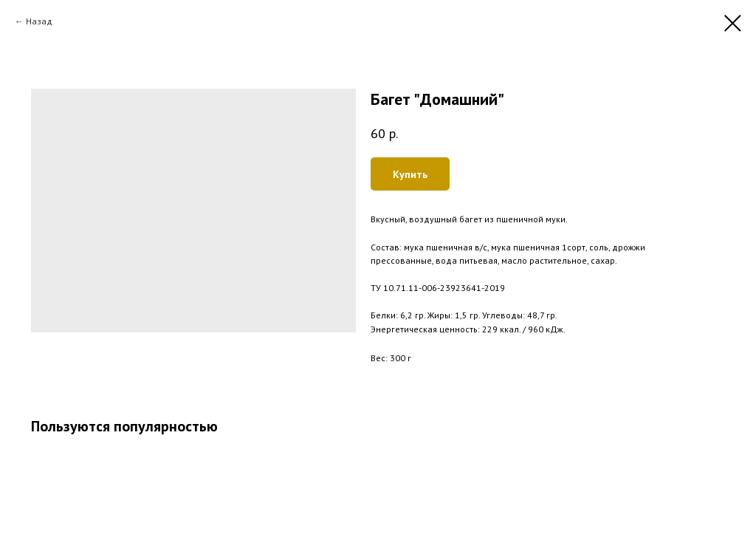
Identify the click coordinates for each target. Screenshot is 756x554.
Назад (39, 21)
